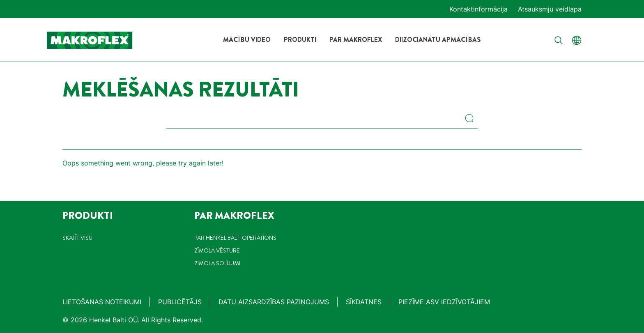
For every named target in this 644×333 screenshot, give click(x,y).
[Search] (471, 119)
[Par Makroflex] (356, 40)
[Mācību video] (247, 40)
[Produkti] (300, 40)
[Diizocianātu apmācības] (438, 40)
